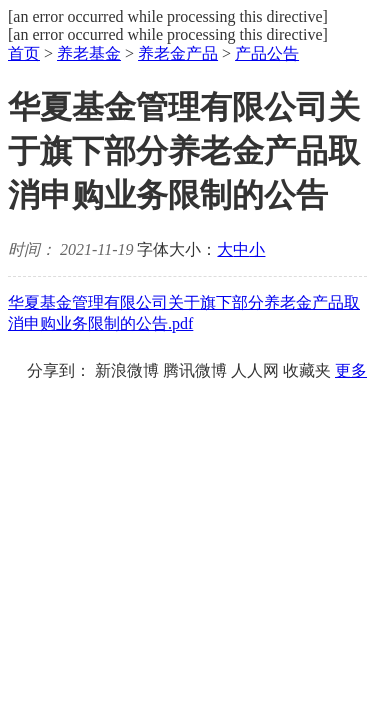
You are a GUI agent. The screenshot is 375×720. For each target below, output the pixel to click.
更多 (351, 370)
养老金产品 (178, 53)
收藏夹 (307, 370)
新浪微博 (127, 370)
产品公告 (267, 53)
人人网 (255, 370)
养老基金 (89, 53)
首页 (24, 53)
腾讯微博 (195, 370)
